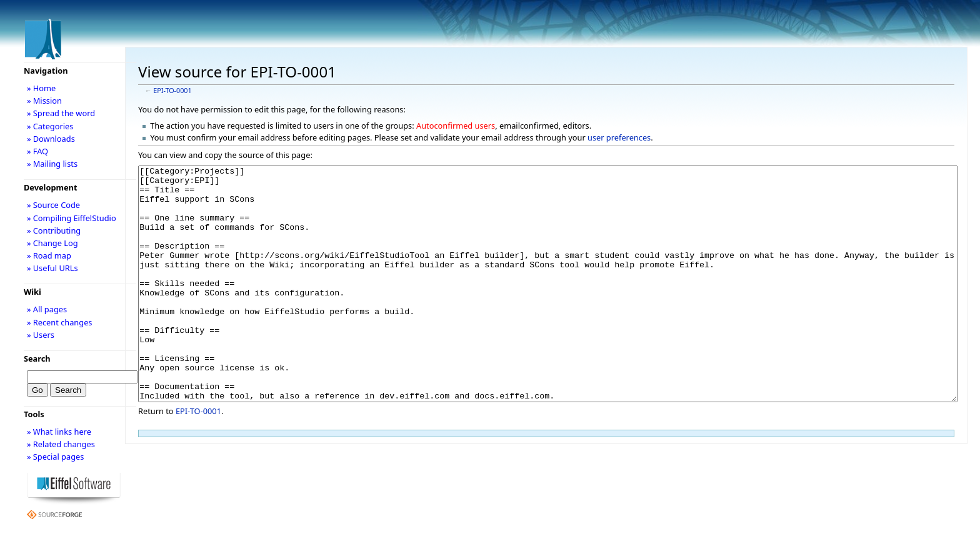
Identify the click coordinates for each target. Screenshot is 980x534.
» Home (41, 88)
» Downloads (51, 139)
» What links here (59, 432)
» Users (41, 335)
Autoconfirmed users (456, 126)
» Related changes (61, 444)
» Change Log (52, 243)
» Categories (50, 126)
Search (37, 358)
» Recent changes (60, 322)
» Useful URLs (52, 268)
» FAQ (37, 151)
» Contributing (54, 230)
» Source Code (53, 205)
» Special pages (55, 457)
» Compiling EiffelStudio (72, 218)
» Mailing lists (52, 164)
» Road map (49, 255)
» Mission (44, 101)
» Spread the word (61, 113)
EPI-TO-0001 (172, 91)
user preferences (619, 137)
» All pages (47, 309)
